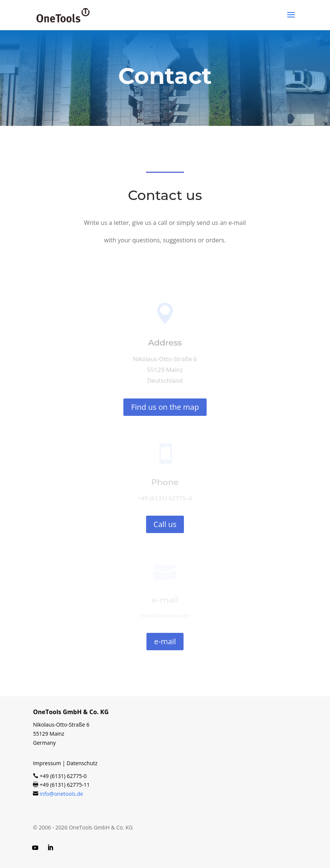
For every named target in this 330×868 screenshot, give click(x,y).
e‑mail (165, 641)
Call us (165, 524)
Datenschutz (82, 763)
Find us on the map (165, 407)
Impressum (47, 763)
